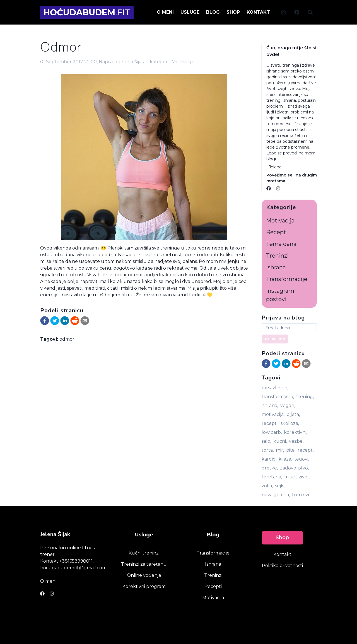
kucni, (280, 441)
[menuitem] (283, 12)
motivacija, (273, 414)
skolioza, (290, 423)
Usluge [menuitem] (190, 12)
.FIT (87, 12)
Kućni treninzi (144, 553)
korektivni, (296, 432)
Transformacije (287, 279)
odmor (67, 339)
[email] (85, 321)
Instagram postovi (280, 295)
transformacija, (278, 397)
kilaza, (285, 459)
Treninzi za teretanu (144, 564)
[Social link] (283, 12)
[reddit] (75, 321)
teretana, (272, 477)
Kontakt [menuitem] (258, 12)
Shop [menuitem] (233, 12)
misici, (290, 477)
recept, (306, 450)
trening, (305, 397)
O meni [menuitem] (165, 12)
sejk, (280, 486)
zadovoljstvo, (294, 468)
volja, (267, 486)
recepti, (270, 423)
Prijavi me (275, 339)
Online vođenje (144, 575)
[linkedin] (65, 321)
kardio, (269, 459)
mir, (280, 450)
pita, (291, 450)
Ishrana (276, 267)
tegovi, (302, 459)
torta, (268, 450)
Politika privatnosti (282, 566)
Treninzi (277, 256)
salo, (266, 441)
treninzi (301, 495)
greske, (270, 468)
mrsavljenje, (275, 388)
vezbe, (296, 441)
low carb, (272, 432)
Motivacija (182, 62)
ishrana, (270, 405)
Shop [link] (282, 538)
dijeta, (293, 414)
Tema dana (281, 244)
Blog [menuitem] (213, 12)
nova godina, (276, 495)
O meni (48, 581)
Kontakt (282, 554)
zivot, (304, 477)
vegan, (288, 405)
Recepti (277, 232)
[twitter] (55, 321)
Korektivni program (144, 586)
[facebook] (45, 321)
